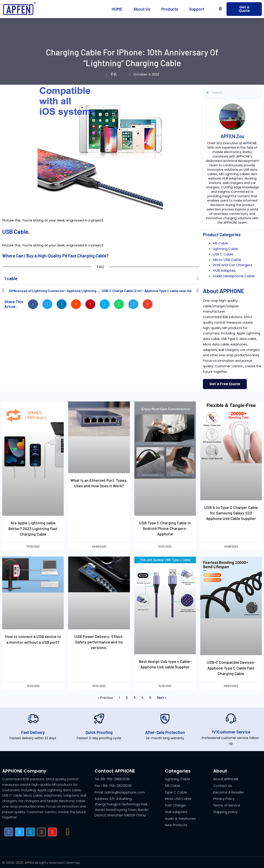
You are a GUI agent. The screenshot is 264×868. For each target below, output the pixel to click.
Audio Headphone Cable (234, 276)
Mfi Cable (221, 243)
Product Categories (222, 234)
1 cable (11, 278)
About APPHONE (224, 291)
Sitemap (73, 863)
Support (197, 9)
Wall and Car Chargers (233, 265)
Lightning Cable (226, 249)
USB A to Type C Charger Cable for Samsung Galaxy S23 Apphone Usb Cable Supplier (231, 513)
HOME (117, 9)
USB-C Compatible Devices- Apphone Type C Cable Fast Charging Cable (231, 668)
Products (170, 9)
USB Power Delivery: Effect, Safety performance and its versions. (99, 642)
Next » (162, 697)
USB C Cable (223, 254)
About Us (142, 9)
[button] (220, 9)
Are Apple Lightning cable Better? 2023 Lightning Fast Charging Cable (33, 529)
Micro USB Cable (227, 260)
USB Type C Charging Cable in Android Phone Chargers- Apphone (165, 528)
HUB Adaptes (224, 271)
